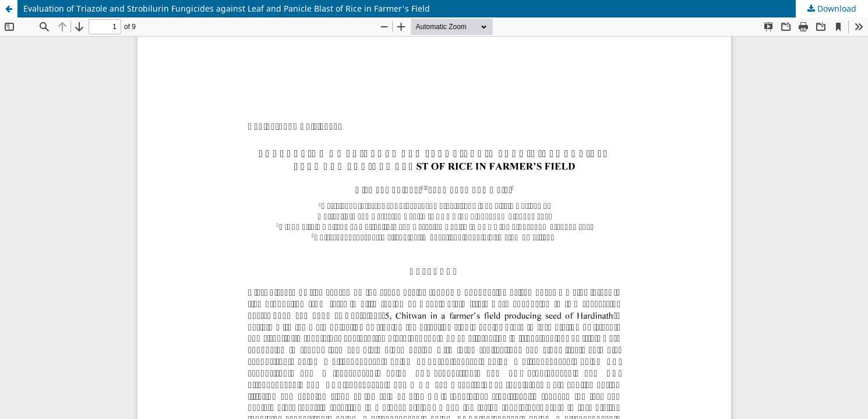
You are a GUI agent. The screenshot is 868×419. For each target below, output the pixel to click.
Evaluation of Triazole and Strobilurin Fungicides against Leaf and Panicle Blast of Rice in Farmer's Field (227, 8)
